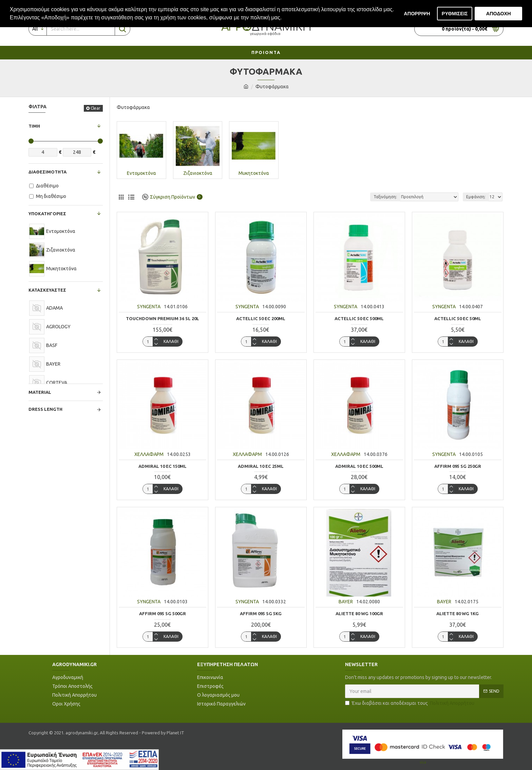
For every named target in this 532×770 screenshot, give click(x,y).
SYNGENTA (149, 307)
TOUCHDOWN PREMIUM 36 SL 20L (163, 318)
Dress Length (45, 409)
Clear (96, 108)
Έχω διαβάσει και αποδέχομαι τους (410, 703)
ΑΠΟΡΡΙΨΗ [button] (417, 14)
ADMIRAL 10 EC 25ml (261, 466)
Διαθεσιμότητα (47, 172)
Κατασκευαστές (47, 290)
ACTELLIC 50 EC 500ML (359, 318)
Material (40, 392)
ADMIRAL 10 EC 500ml (359, 466)
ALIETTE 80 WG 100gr (359, 613)
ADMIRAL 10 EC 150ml (163, 466)
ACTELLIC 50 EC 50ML (458, 318)
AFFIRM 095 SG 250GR (458, 466)
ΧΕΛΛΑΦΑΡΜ (149, 454)
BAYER (346, 602)
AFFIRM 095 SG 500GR (163, 613)
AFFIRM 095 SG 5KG (261, 613)
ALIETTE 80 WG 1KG (458, 613)
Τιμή (34, 126)
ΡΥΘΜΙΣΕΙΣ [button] (455, 14)
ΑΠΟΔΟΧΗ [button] (499, 14)
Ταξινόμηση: (385, 197)
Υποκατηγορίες (47, 214)
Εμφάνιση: (476, 197)
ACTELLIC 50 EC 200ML (261, 318)
